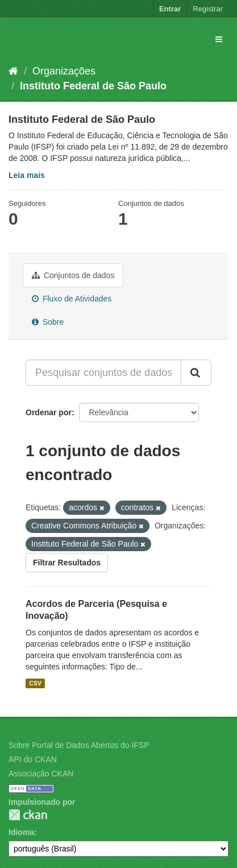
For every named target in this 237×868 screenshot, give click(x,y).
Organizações (64, 71)
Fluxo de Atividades (72, 299)
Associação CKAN (41, 774)
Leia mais (27, 175)
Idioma (21, 832)
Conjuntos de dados (73, 275)
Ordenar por (49, 412)
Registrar (208, 9)
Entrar (170, 9)
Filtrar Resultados (67, 563)
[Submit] (196, 373)
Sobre (48, 322)
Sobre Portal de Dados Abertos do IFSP (79, 745)
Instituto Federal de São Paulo (93, 86)
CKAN (28, 815)
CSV (35, 683)
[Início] (13, 71)
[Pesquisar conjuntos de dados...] (103, 373)
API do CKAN (33, 759)
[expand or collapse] (219, 39)
